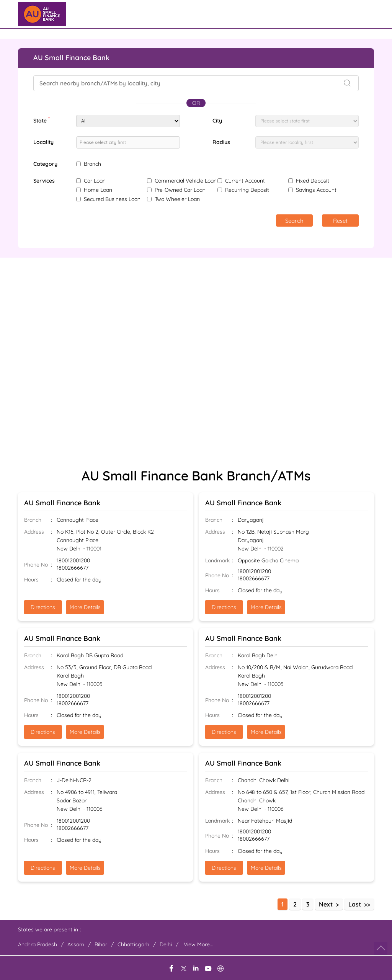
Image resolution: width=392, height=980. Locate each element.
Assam (76, 944)
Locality (43, 142)
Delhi (166, 944)
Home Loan (98, 190)
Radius (221, 142)
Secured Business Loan (112, 199)
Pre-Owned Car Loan (180, 190)
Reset (340, 221)
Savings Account (316, 190)
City (217, 121)
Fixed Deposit (313, 181)
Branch (92, 164)
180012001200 (73, 561)
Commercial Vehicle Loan (186, 181)
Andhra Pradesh (38, 944)
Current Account (245, 181)
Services (44, 181)
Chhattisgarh (133, 944)
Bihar (101, 944)
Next (326, 904)
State (42, 120)
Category (45, 164)
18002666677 (73, 568)
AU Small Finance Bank (62, 503)
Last (355, 904)
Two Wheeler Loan (177, 199)
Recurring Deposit (247, 190)
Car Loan (95, 181)
